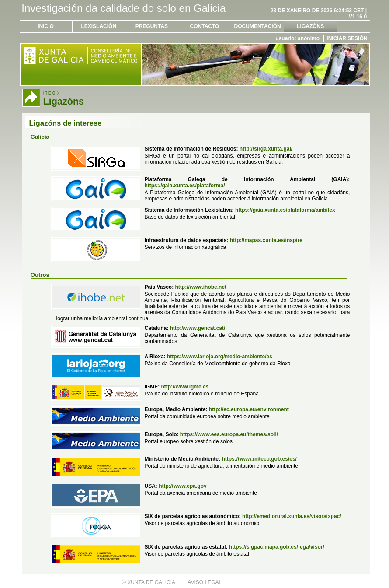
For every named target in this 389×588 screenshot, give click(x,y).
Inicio (46, 26)
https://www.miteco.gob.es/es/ (259, 459)
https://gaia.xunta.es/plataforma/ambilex (285, 210)
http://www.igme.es (185, 387)
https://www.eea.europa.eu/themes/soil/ (229, 434)
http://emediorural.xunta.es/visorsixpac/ (292, 516)
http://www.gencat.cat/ (197, 328)
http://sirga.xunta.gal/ (266, 149)
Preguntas (152, 26)
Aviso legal (205, 582)
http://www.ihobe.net (201, 287)
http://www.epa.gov (183, 486)
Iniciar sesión (347, 38)
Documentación (258, 26)
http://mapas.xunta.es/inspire (266, 240)
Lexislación (99, 26)
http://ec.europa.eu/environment (249, 409)
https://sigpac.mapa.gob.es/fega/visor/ (277, 547)
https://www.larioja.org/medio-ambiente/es (220, 357)
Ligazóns (310, 26)
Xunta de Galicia (151, 582)
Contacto (205, 26)
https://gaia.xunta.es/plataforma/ (184, 185)
